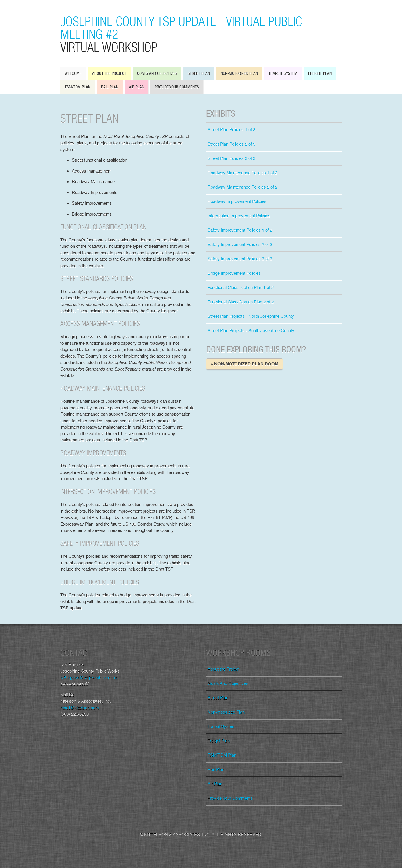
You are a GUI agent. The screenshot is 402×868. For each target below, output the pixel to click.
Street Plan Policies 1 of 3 (231, 130)
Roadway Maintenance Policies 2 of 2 (242, 187)
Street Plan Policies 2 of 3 (231, 144)
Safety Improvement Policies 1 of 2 (240, 230)
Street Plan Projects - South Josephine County (251, 331)
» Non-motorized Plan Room (245, 364)
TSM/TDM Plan (78, 87)
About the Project (109, 73)
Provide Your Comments (177, 87)
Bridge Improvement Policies (234, 273)
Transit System (283, 73)
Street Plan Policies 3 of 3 (231, 158)
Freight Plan (320, 73)
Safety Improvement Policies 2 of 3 (240, 245)
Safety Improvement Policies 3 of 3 (240, 259)
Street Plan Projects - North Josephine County (251, 316)
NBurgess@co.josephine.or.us (89, 678)
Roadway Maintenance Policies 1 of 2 (242, 173)
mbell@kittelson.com (80, 708)
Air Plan (137, 87)
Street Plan (199, 73)
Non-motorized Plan (239, 73)
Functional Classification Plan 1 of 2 (241, 288)
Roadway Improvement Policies (237, 201)
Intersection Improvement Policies (239, 216)
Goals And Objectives (157, 73)
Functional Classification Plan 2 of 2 (241, 302)
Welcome (73, 73)
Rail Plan (110, 87)
